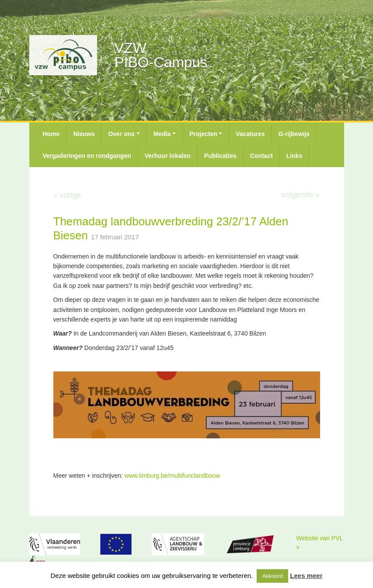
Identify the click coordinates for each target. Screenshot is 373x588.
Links (295, 156)
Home (51, 134)
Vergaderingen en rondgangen (87, 156)
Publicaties (220, 156)
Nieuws (84, 134)
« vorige (67, 195)
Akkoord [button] (272, 576)
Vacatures (250, 134)
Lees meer (306, 576)
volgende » (300, 195)
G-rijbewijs (294, 134)
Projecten (203, 134)
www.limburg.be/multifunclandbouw (173, 476)
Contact (261, 156)
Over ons (121, 134)
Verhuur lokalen (168, 156)
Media (162, 134)
